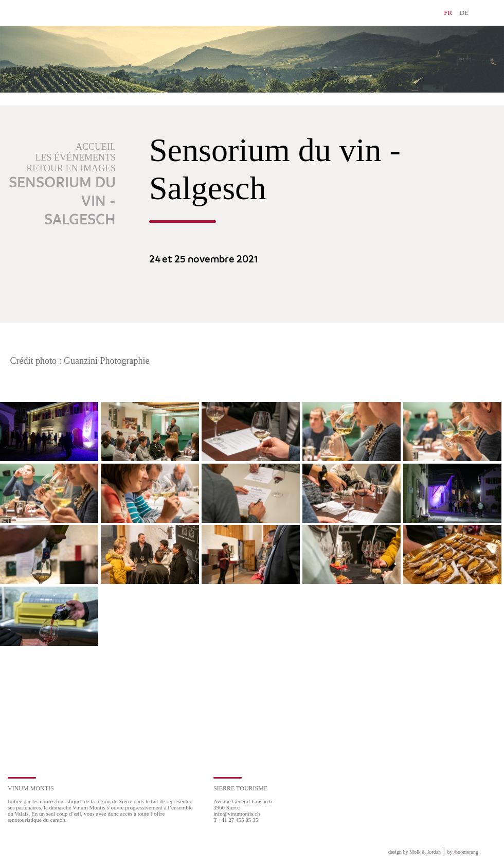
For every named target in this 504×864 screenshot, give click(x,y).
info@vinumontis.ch (237, 814)
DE (464, 13)
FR (448, 13)
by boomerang (463, 852)
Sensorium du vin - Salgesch (62, 202)
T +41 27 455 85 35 (236, 820)
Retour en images (71, 168)
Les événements (76, 157)
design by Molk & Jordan (415, 852)
